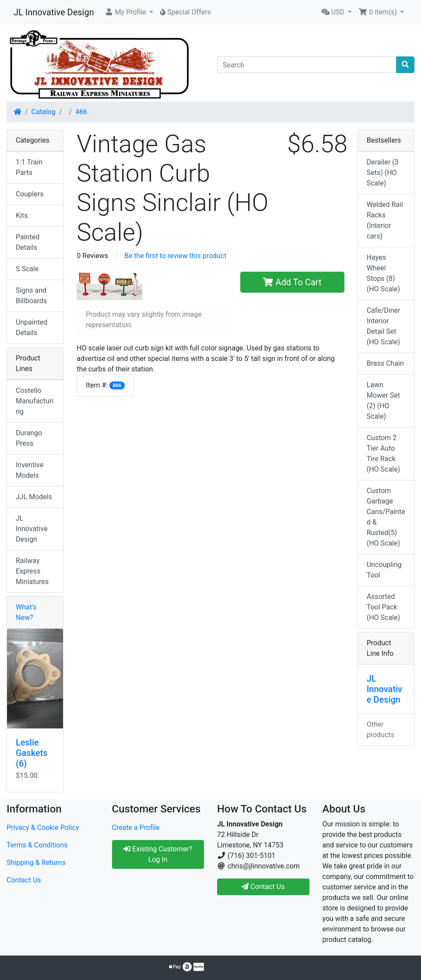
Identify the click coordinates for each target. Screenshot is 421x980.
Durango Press (29, 438)
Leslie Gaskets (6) (32, 753)
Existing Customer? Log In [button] (158, 854)
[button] (129, 12)
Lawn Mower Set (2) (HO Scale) (383, 401)
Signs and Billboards (31, 296)
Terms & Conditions (37, 845)
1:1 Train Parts (29, 167)
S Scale (27, 269)
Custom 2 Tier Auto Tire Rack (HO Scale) (383, 453)
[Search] (307, 65)
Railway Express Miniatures (32, 571)
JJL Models (34, 497)
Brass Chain (385, 363)
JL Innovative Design (54, 12)
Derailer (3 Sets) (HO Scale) (383, 173)
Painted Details (28, 242)
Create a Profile (136, 828)
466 (81, 112)
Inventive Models (30, 470)
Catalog (44, 112)
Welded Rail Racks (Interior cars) (385, 220)
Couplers (30, 194)
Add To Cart (292, 282)
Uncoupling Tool (384, 570)
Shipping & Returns (36, 863)
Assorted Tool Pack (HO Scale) (383, 607)
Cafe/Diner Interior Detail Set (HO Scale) (384, 326)
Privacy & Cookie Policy (43, 828)
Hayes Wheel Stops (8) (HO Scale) (383, 273)
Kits (22, 215)
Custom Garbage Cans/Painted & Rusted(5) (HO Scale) (386, 517)
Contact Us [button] (263, 887)
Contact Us (24, 880)
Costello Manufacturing (35, 401)
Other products (381, 730)
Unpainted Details (32, 327)
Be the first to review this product (175, 256)
